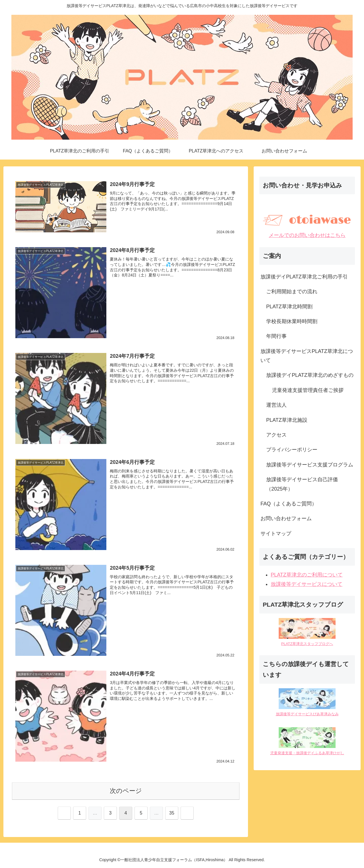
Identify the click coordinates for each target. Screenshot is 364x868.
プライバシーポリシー (292, 450)
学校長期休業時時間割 (292, 321)
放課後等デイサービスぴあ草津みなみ (307, 714)
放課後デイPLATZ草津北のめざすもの (310, 375)
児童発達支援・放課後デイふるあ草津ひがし (307, 753)
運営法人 (276, 405)
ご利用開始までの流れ (292, 292)
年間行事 (276, 336)
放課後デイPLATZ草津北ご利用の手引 (304, 277)
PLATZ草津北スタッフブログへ (307, 644)
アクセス (276, 435)
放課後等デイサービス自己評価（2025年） (302, 484)
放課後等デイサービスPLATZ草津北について (307, 356)
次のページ (126, 791)
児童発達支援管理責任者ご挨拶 (308, 390)
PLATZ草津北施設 (287, 420)
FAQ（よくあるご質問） (289, 504)
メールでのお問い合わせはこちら (307, 235)
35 (172, 813)
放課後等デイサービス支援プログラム (310, 465)
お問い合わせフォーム (286, 518)
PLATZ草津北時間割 (289, 307)
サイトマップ (276, 534)
